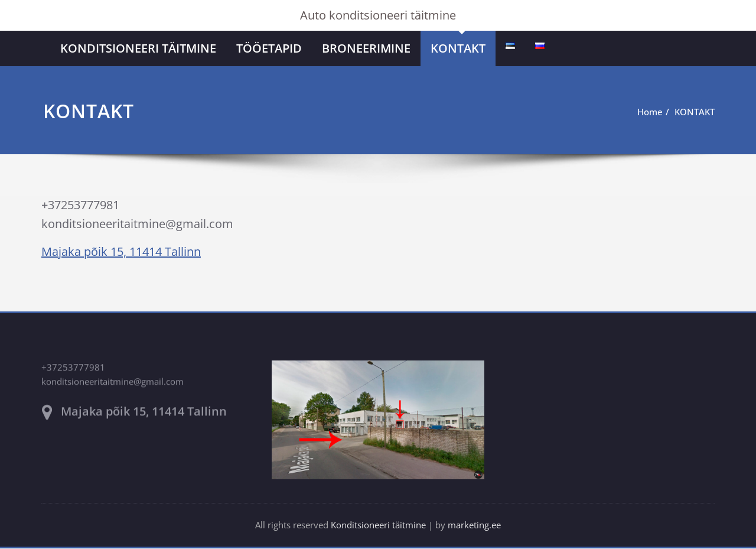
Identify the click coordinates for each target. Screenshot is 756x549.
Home (642, 112)
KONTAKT (458, 48)
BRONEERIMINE (366, 48)
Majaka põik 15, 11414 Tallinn (121, 251)
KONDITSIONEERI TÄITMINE (138, 48)
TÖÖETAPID (269, 48)
